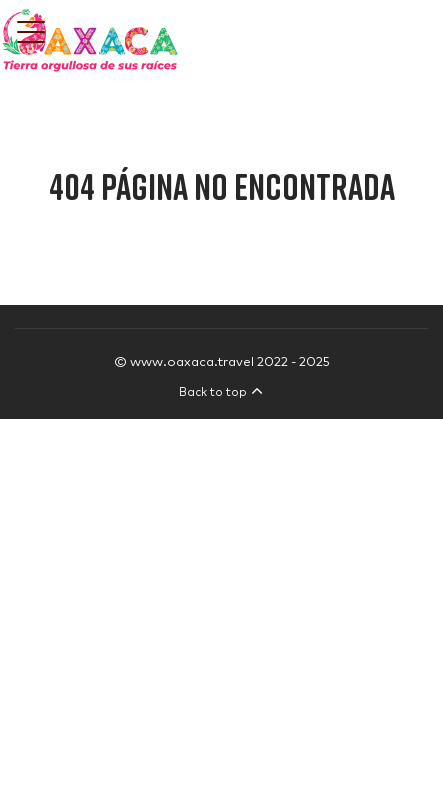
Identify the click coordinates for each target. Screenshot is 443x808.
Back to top (221, 392)
